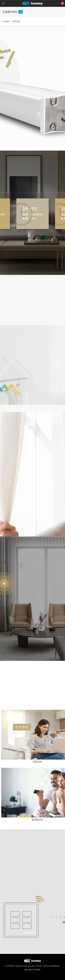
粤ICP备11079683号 (32, 970)
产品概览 (6, 21)
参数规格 (16, 21)
